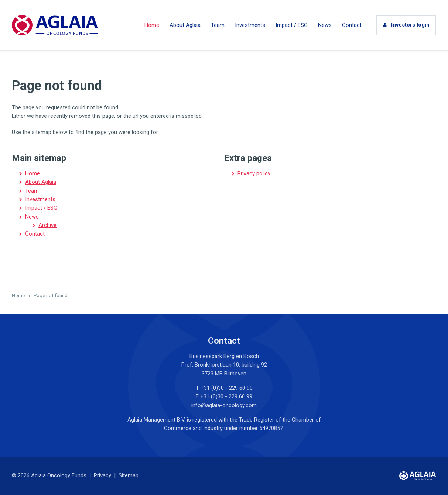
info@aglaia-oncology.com (224, 405)
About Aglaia (185, 25)
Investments (250, 25)
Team (218, 25)
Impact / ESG (292, 25)
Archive (47, 225)
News (325, 25)
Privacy (102, 475)
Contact (352, 25)
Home (152, 25)
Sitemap (129, 475)
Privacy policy (254, 173)
